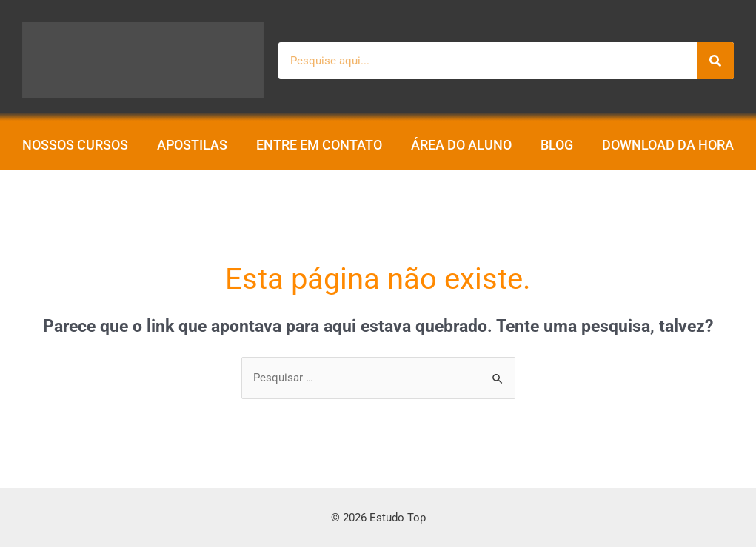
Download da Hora (668, 145)
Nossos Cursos (75, 145)
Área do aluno (461, 145)
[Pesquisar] (715, 61)
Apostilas (192, 145)
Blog (557, 145)
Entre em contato (319, 145)
